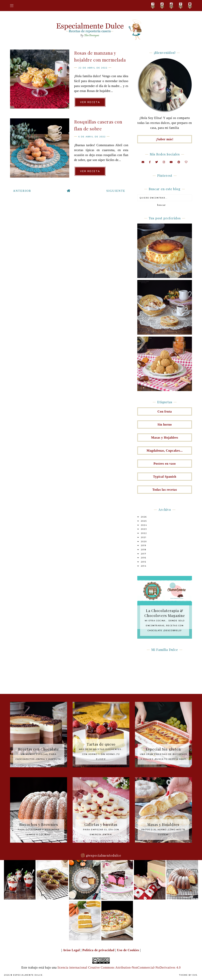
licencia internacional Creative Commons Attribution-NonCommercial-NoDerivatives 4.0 (119, 967)
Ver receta (90, 102)
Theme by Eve (188, 975)
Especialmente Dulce (28, 975)
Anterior (22, 191)
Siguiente (116, 191)
